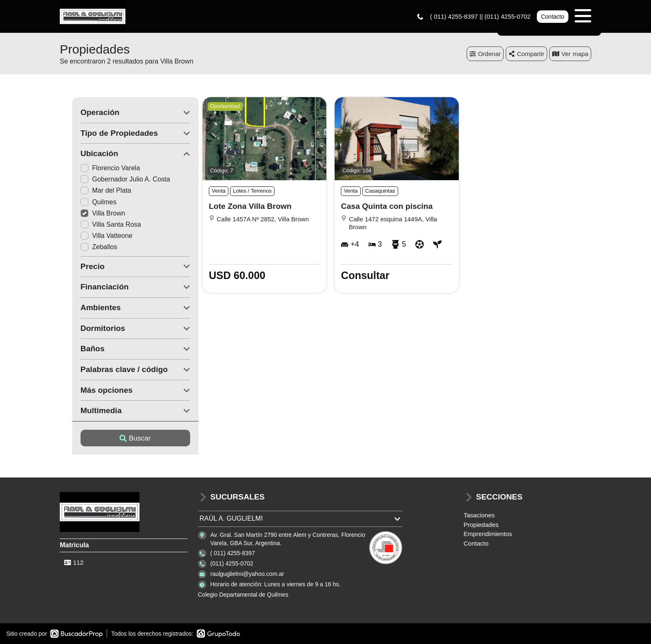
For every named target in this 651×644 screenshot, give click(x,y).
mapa (570, 54)
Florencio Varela (98, 168)
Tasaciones (479, 515)
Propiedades (481, 525)
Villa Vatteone (94, 236)
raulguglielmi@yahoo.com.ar (247, 574)
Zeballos (86, 247)
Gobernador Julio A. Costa (113, 180)
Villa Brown (91, 214)
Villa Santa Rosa (98, 225)
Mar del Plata (93, 191)
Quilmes (86, 202)
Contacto (553, 17)
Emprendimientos (488, 534)
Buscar (123, 438)
